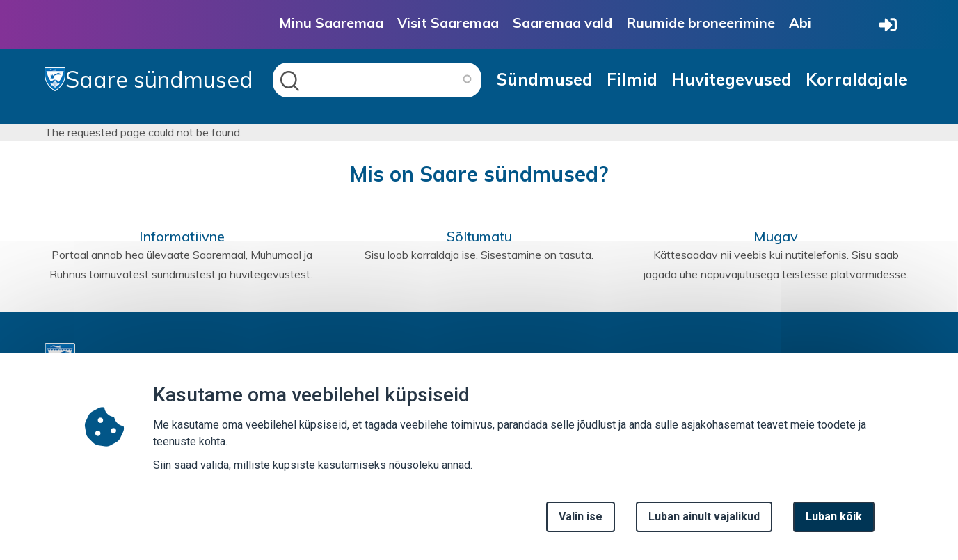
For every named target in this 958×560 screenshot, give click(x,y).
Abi (800, 23)
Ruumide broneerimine (701, 23)
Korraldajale (856, 79)
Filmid (632, 79)
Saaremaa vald (562, 23)
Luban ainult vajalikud (704, 517)
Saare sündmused (149, 79)
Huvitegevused (732, 79)
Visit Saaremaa (448, 23)
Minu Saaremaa (331, 23)
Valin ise (581, 517)
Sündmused (545, 79)
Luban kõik (834, 517)
